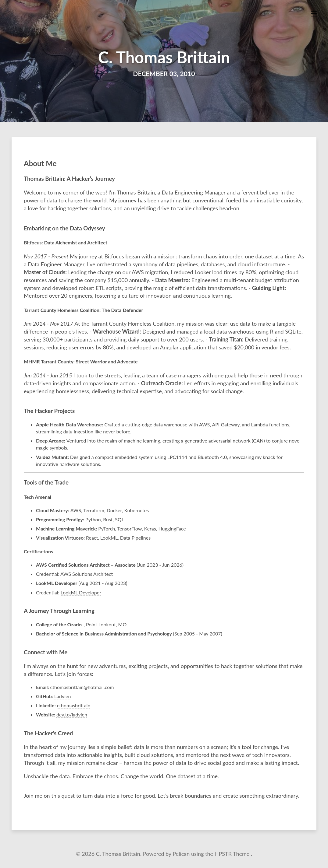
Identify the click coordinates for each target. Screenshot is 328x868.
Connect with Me (46, 652)
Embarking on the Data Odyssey (64, 228)
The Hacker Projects (49, 411)
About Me (40, 163)
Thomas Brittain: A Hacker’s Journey (69, 179)
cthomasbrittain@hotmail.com (82, 687)
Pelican (182, 854)
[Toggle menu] (314, 14)
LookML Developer (81, 592)
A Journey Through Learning (59, 611)
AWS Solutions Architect (87, 574)
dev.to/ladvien (72, 714)
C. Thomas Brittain (164, 57)
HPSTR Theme (233, 854)
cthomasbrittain (74, 705)
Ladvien (63, 696)
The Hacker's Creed (48, 733)
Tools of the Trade (46, 482)
